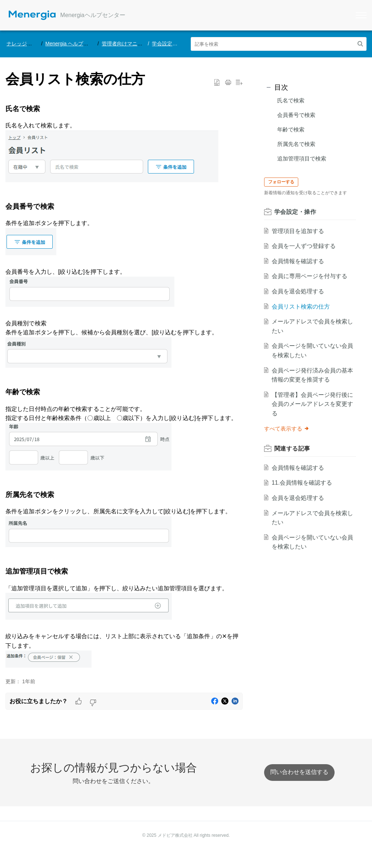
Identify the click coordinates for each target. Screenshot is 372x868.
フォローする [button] (283, 182)
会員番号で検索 (296, 115)
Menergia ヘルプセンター (74, 44)
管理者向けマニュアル (127, 44)
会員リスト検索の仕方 (302, 307)
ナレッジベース (24, 44)
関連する (294, 449)
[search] (279, 44)
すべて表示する (289, 429)
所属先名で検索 (296, 144)
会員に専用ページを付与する (311, 276)
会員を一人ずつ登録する (305, 246)
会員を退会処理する (299, 291)
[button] (360, 44)
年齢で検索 (291, 129)
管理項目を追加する (299, 231)
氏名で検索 (291, 100)
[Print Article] (228, 83)
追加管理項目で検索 (302, 158)
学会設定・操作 (170, 44)
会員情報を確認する (299, 261)
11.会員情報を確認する (303, 483)
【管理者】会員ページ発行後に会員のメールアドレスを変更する (311, 404)
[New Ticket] (299, 772)
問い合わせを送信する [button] (299, 772)
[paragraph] (124, 387)
